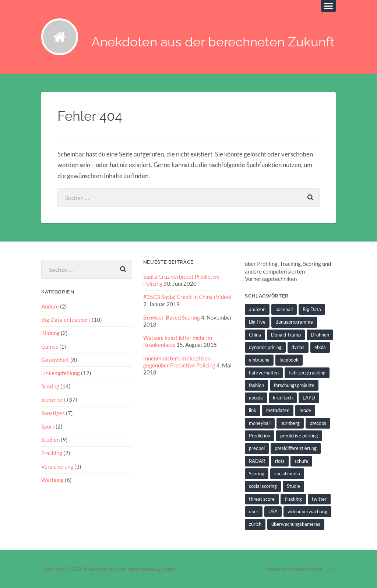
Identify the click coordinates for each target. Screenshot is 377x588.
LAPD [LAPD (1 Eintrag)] (309, 398)
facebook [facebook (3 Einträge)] (289, 360)
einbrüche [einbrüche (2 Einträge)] (259, 360)
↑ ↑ (333, 569)
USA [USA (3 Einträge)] (273, 511)
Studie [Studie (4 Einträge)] (293, 486)
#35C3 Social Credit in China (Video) (187, 297)
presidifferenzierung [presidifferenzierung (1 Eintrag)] (296, 448)
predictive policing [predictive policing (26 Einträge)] (299, 436)
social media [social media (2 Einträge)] (287, 473)
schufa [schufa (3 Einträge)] (301, 461)
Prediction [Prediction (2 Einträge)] (260, 436)
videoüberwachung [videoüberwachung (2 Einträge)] (307, 511)
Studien (50, 440)
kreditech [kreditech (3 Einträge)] (283, 398)
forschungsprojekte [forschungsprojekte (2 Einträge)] (294, 385)
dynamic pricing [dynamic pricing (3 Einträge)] (265, 347)
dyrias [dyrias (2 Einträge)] (298, 347)
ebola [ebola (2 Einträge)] (320, 347)
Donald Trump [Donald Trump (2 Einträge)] (286, 335)
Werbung (52, 480)
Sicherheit (54, 399)
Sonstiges (53, 413)
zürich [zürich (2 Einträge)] (255, 524)
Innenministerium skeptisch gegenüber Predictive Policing (179, 362)
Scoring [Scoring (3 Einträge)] (257, 473)
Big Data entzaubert (66, 320)
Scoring (50, 386)
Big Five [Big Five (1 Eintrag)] (257, 322)
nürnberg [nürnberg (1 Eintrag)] (290, 423)
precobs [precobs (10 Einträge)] (318, 423)
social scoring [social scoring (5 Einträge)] (263, 486)
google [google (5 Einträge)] (256, 398)
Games (50, 346)
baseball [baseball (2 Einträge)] (284, 309)
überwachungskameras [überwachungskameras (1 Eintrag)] (296, 524)
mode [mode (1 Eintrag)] (305, 410)
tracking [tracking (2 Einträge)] (293, 499)
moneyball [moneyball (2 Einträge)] (260, 423)
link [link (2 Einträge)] (253, 410)
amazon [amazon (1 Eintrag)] (257, 309)
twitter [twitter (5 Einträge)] (319, 499)
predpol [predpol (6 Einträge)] (257, 448)
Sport (48, 426)
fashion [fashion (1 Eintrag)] (256, 385)
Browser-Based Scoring (172, 317)
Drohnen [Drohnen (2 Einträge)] (320, 335)
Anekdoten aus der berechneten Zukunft (213, 42)
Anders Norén (307, 569)
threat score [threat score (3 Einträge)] (262, 499)
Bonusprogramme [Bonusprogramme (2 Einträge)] (294, 322)
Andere (50, 306)
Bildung (50, 333)
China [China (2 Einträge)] (255, 335)
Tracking (52, 453)
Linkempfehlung (61, 373)
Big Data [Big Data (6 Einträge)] (312, 309)
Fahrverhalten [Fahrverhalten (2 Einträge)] (264, 373)
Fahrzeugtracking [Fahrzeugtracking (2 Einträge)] (307, 373)
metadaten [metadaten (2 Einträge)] (278, 410)
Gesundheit (55, 360)
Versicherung (57, 466)
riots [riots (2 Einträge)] (280, 461)
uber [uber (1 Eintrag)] (254, 511)
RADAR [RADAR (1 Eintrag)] (257, 461)
